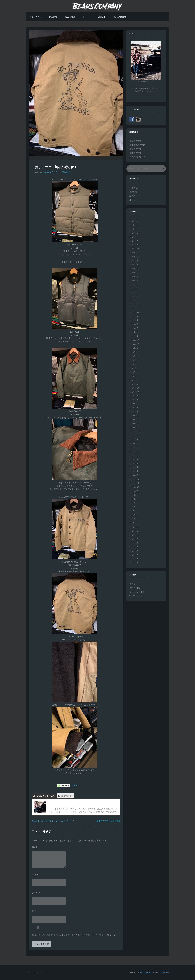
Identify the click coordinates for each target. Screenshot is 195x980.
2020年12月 (135, 340)
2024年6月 (134, 237)
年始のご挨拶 (135, 141)
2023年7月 (134, 261)
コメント (36, 847)
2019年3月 (134, 420)
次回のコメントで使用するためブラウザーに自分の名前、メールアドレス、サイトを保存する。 (75, 935)
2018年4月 (134, 464)
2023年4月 (134, 269)
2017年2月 (134, 519)
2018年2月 (134, 471)
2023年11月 (135, 253)
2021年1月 (134, 336)
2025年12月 (135, 225)
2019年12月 (135, 384)
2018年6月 (134, 456)
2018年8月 (134, 448)
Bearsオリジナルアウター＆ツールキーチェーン (53, 821)
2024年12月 (135, 233)
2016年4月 (134, 559)
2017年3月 (134, 515)
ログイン (133, 584)
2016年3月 (134, 563)
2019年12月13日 (50, 172)
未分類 (132, 200)
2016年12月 (135, 527)
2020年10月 (135, 348)
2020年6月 (134, 364)
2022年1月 (134, 301)
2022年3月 (134, 297)
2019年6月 (134, 408)
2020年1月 (134, 380)
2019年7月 (134, 404)
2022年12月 (135, 277)
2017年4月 (134, 511)
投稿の (135, 588)
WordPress (164, 972)
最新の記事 (66, 796)
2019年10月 (135, 392)
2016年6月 (134, 551)
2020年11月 (135, 344)
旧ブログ (87, 17)
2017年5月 (134, 507)
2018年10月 (135, 440)
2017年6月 (134, 503)
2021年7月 (134, 320)
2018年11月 (135, 436)
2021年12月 (135, 305)
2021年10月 (135, 313)
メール (36, 893)
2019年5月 (134, 412)
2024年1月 (134, 245)
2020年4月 (134, 368)
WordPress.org (136, 596)
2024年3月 (134, 241)
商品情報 (53, 17)
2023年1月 (134, 273)
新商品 (132, 196)
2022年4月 (134, 293)
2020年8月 (134, 356)
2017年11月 (135, 483)
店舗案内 (102, 17)
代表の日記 (70, 17)
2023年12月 (135, 249)
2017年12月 (135, 479)
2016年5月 (134, 555)
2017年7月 (134, 499)
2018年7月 (134, 452)
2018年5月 (134, 460)
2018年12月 (135, 432)
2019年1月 (134, 428)
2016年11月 (135, 531)
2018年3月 (134, 467)
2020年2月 (134, 376)
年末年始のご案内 (137, 145)
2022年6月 (134, 289)
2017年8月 (134, 495)
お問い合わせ (120, 17)
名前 (35, 875)
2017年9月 (134, 491)
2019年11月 (135, 388)
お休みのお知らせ (137, 157)
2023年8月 (134, 257)
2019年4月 (134, 416)
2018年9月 (134, 444)
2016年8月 (134, 543)
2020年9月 (134, 352)
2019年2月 (134, 424)
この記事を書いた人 (45, 796)
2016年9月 (134, 539)
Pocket (74, 785)
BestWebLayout (147, 972)
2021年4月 (134, 332)
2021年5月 (134, 328)
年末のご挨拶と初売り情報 (108, 821)
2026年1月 (134, 221)
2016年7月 (134, 547)
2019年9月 (134, 396)
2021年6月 (134, 324)
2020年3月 (134, 372)
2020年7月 (134, 360)
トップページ (35, 17)
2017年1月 (134, 523)
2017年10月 (135, 487)
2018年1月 (134, 475)
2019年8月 (134, 400)
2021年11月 (135, 309)
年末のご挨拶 (135, 153)
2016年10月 (135, 535)
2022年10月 (135, 281)
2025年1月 (134, 229)
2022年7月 (134, 285)
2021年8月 (134, 316)
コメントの (137, 592)
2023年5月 (134, 265)
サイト (35, 911)
